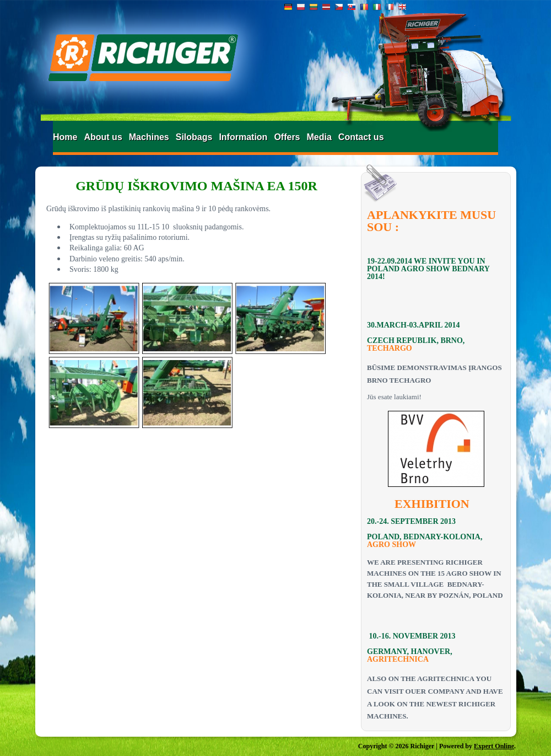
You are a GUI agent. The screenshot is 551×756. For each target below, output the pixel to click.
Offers (287, 137)
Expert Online (494, 746)
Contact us (361, 137)
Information (243, 137)
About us (103, 137)
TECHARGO (390, 348)
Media (319, 137)
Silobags (194, 137)
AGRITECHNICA (398, 659)
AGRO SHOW (391, 545)
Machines (149, 137)
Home (65, 137)
